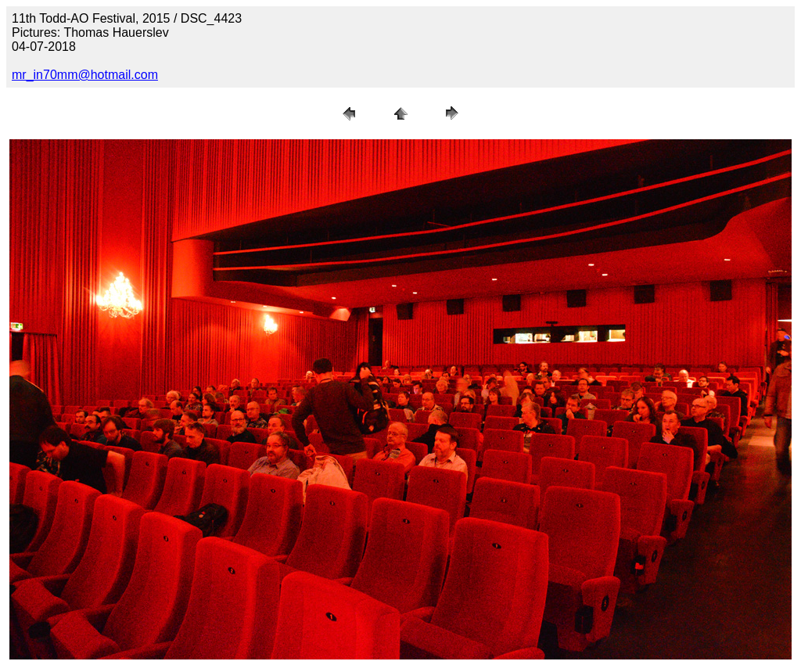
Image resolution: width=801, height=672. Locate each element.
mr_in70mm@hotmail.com (85, 75)
